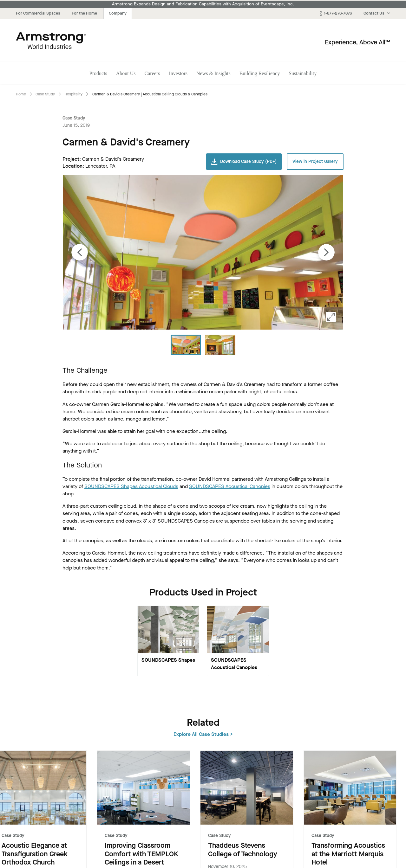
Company (118, 13)
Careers (152, 73)
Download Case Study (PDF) (244, 162)
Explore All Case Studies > (360, 722)
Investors (178, 73)
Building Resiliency (260, 73)
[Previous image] (80, 252)
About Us (126, 73)
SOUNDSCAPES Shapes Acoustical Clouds (131, 486)
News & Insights (213, 73)
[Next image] (326, 252)
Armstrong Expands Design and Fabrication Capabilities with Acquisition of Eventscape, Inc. (203, 4)
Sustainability (303, 73)
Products (98, 73)
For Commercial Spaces (38, 13)
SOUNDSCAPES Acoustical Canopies (230, 486)
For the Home (84, 13)
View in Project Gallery (315, 161)
